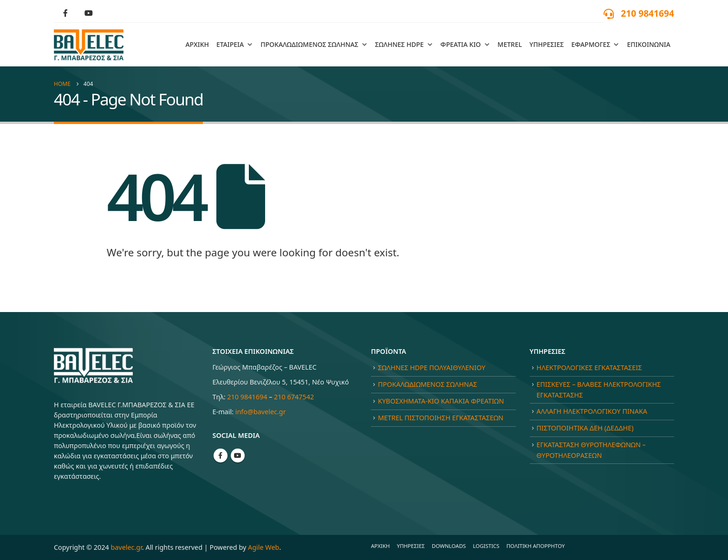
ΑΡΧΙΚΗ (197, 44)
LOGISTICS (486, 546)
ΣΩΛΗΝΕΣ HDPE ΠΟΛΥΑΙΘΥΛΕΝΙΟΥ (432, 368)
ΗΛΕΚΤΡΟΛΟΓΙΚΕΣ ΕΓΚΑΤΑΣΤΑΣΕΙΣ (589, 368)
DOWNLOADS (449, 546)
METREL (510, 44)
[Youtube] (89, 13)
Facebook (221, 456)
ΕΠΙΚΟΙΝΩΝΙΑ (649, 44)
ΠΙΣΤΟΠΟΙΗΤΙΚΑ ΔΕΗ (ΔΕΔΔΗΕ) (585, 428)
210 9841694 (247, 397)
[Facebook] (65, 13)
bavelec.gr (126, 547)
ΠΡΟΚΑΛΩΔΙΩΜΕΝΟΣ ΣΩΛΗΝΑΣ (314, 45)
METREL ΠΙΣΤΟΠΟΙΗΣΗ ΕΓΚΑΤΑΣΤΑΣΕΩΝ (441, 418)
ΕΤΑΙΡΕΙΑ (235, 45)
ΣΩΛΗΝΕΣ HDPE (404, 45)
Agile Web (263, 547)
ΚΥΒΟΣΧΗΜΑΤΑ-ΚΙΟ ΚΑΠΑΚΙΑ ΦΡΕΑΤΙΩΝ (441, 401)
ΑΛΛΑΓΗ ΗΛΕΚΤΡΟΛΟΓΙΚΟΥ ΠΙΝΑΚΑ (592, 411)
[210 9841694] (639, 13)
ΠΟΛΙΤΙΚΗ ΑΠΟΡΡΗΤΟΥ (536, 546)
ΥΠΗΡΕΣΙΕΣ (546, 44)
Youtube (238, 456)
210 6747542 (294, 397)
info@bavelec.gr (261, 412)
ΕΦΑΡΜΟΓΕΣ (595, 45)
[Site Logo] (89, 45)
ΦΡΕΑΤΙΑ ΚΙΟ (465, 45)
